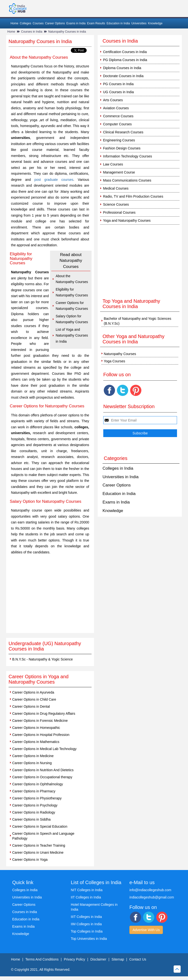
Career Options (55, 23)
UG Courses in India (118, 92)
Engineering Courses (119, 140)
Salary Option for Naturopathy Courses (72, 319)
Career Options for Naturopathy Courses (72, 306)
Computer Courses (117, 124)
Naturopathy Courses (120, 354)
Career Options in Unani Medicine (38, 852)
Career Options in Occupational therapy (42, 777)
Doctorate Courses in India (123, 76)
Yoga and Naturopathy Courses (127, 220)
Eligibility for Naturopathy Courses (72, 292)
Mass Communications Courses (127, 180)
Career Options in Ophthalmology (38, 784)
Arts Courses (113, 100)
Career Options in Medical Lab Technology (44, 749)
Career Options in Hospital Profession (41, 735)
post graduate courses (54, 180)
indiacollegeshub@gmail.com (152, 897)
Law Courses (113, 164)
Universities (139, 23)
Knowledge (155, 23)
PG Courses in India (118, 84)
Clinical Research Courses (123, 132)
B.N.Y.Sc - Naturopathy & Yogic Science (42, 659)
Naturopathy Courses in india (67, 32)
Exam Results (96, 23)
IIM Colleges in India (86, 924)
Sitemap (118, 959)
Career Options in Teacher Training (39, 845)
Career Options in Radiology (34, 812)
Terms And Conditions (42, 959)
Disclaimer (98, 959)
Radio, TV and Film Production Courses (133, 196)
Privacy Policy (74, 959)
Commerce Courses (118, 116)
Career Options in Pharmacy (34, 791)
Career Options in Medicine (33, 756)
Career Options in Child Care (34, 699)
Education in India (118, 23)
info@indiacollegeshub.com (150, 890)
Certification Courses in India (125, 52)
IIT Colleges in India (86, 897)
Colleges (26, 23)
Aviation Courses (116, 108)
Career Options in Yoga (30, 860)
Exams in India (76, 23)
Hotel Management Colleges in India (94, 907)
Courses (38, 23)
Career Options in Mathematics (36, 742)
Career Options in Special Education (40, 826)
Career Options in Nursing (32, 763)
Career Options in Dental (31, 706)
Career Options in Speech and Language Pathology (43, 836)
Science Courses (116, 204)
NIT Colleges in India (87, 890)
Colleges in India (118, 468)
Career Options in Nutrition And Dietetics (43, 770)
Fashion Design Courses (122, 148)
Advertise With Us (146, 930)
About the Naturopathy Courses (72, 279)
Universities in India (120, 477)
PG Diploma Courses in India (125, 60)
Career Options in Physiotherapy (37, 798)
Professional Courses (119, 212)
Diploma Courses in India (122, 68)
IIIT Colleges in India (86, 917)
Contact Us (138, 959)
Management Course (119, 172)
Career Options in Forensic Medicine (40, 721)
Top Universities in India (89, 939)
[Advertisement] (50, 596)
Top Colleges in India (87, 931)
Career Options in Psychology (35, 805)
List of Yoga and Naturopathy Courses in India (72, 335)
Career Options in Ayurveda (33, 692)
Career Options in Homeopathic (36, 728)
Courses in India (32, 32)
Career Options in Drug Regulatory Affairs (44, 714)
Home (14, 23)
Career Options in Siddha (31, 819)
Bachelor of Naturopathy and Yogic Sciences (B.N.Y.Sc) (137, 321)
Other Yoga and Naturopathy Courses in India (134, 339)
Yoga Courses (114, 361)
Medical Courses (116, 188)
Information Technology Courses (128, 156)
